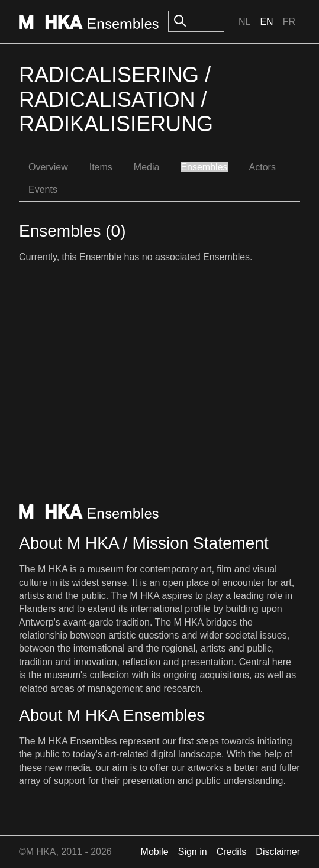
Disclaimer (278, 852)
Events (43, 190)
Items (101, 167)
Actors (262, 167)
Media (147, 167)
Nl (244, 22)
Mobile (155, 852)
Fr (289, 22)
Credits (232, 852)
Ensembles (204, 167)
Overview (48, 167)
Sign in (193, 852)
